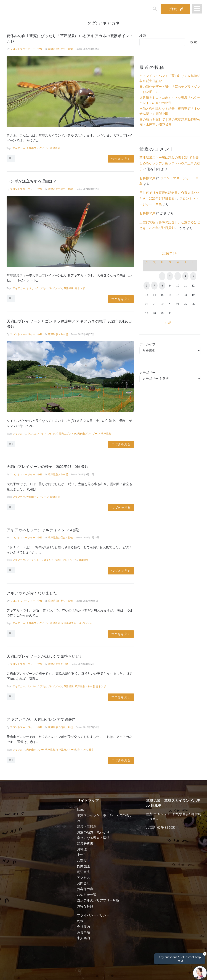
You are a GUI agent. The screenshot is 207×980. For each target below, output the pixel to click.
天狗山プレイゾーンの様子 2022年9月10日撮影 (47, 467)
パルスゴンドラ (35, 434)
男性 (90, 973)
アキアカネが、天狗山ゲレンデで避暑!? (41, 719)
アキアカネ (19, 148)
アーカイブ (147, 344)
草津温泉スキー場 (58, 334)
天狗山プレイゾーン (38, 148)
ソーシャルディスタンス (40, 560)
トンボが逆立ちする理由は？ (32, 181)
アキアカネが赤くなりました (32, 593)
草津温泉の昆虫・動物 (60, 49)
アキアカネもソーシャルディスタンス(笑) (43, 530)
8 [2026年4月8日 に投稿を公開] (162, 286)
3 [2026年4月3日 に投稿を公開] (178, 276)
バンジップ (51, 434)
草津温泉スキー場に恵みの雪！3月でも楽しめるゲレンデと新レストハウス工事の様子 (170, 163)
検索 (143, 36)
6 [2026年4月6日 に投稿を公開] (147, 286)
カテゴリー (147, 373)
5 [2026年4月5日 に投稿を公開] (193, 276)
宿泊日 (19, 973)
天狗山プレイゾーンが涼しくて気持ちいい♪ (44, 656)
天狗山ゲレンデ (35, 750)
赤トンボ (80, 288)
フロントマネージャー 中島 (26, 49)
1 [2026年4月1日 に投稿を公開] (162, 276)
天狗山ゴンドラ (67, 434)
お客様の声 (147, 178)
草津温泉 (55, 148)
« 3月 (168, 323)
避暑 (91, 750)
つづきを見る (121, 159)
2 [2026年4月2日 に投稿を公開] (170, 276)
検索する (162, 975)
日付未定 (75, 974)
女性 (122, 973)
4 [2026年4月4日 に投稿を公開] (185, 276)
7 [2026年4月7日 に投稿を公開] (154, 286)
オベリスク (33, 288)
